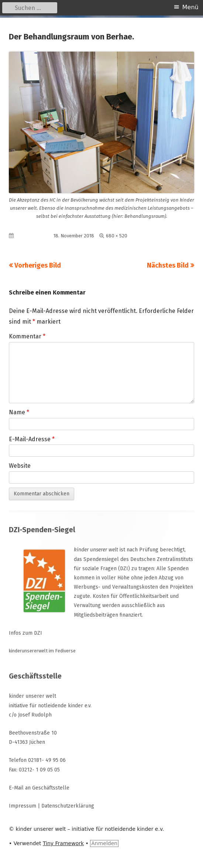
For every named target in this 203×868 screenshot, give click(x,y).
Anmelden (104, 843)
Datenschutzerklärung (68, 806)
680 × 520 (117, 236)
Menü (190, 7)
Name (19, 412)
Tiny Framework (63, 843)
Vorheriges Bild (38, 265)
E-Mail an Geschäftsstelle (39, 788)
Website (20, 466)
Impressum (23, 806)
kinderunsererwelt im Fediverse (42, 651)
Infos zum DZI (25, 633)
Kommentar (27, 336)
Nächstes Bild (168, 265)
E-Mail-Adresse (32, 439)
